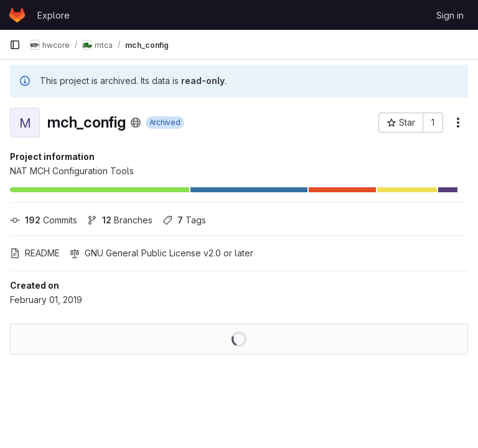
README (35, 253)
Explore (54, 15)
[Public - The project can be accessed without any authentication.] (136, 123)
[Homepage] (17, 15)
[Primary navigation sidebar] (15, 45)
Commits (44, 220)
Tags (184, 220)
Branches (120, 220)
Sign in (450, 15)
